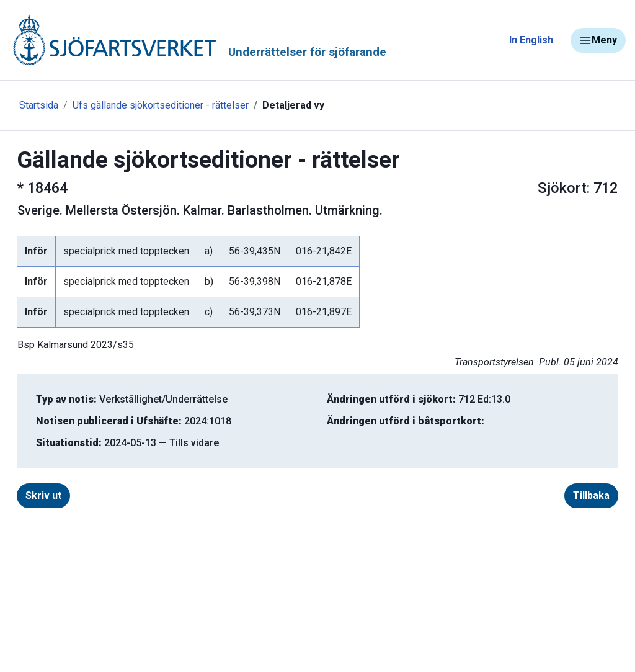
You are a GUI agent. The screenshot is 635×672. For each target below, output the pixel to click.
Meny (598, 40)
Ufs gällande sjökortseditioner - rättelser (161, 105)
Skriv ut (43, 495)
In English (531, 40)
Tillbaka (591, 495)
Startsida (39, 105)
